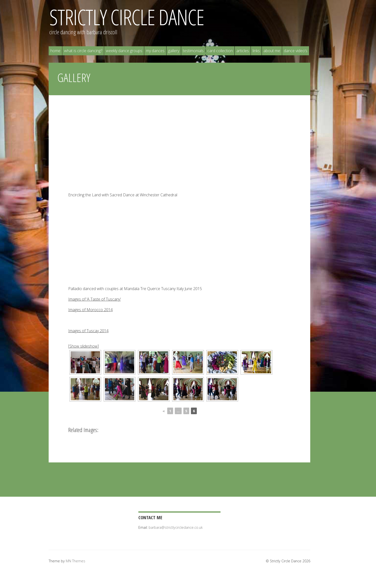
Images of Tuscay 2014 (88, 331)
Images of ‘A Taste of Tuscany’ (94, 299)
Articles (243, 51)
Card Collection (220, 51)
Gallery (174, 51)
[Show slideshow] (83, 346)
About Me (272, 51)
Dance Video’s (296, 51)
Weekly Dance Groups (124, 51)
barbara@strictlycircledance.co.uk (176, 527)
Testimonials (193, 51)
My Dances (155, 51)
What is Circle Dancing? (83, 51)
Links (256, 51)
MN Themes (76, 561)
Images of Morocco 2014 (90, 310)
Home (55, 51)
